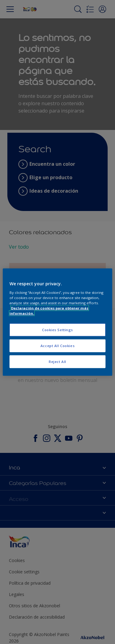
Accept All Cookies (57, 345)
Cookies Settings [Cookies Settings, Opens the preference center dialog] (57, 330)
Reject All (57, 361)
